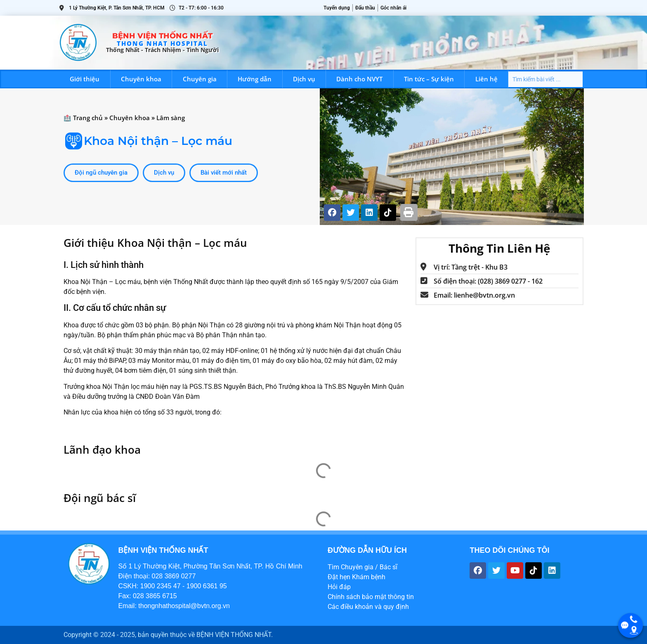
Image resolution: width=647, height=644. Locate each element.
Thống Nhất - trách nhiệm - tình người (162, 50)
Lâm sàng (171, 118)
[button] (409, 212)
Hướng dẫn (255, 79)
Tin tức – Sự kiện (429, 79)
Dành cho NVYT (359, 79)
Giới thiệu (85, 79)
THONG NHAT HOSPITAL (162, 43)
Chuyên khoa (141, 79)
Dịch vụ (304, 79)
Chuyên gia (200, 79)
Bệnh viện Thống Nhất (162, 36)
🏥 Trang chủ (83, 118)
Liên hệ (486, 79)
